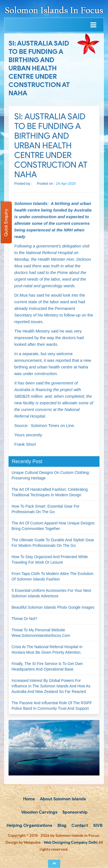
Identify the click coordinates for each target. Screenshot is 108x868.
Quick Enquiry (6, 223)
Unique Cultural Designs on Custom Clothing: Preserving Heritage (51, 475)
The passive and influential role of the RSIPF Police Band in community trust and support (52, 706)
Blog (61, 825)
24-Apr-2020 (66, 184)
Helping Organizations (29, 825)
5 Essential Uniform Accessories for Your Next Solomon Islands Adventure (51, 593)
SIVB (97, 825)
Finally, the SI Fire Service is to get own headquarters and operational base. (47, 666)
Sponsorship (74, 812)
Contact (79, 825)
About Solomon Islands (62, 799)
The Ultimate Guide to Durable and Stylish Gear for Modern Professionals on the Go (53, 543)
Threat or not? (24, 619)
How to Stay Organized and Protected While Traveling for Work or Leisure (50, 560)
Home (28, 799)
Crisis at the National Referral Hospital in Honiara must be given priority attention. (47, 650)
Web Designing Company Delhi (71, 842)
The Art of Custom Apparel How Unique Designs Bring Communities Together (53, 526)
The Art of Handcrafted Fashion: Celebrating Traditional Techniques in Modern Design (50, 492)
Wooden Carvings (39, 812)
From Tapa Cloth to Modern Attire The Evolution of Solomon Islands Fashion (52, 576)
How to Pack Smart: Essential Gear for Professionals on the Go (45, 509)
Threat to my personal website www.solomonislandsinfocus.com (41, 633)
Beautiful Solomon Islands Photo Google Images (53, 607)
